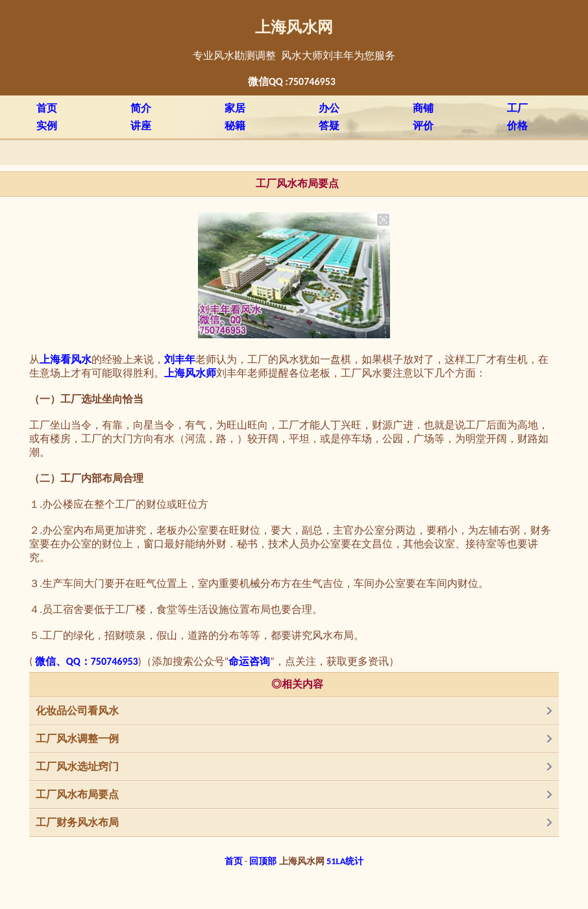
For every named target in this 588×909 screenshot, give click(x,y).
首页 (47, 108)
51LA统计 (345, 861)
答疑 (329, 126)
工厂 (517, 108)
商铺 (423, 108)
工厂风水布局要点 (77, 794)
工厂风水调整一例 (77, 739)
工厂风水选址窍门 (77, 766)
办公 (329, 108)
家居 (235, 108)
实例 (47, 126)
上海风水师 (190, 373)
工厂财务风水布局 (77, 822)
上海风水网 (294, 27)
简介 (141, 108)
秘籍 (235, 126)
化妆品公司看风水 (77, 711)
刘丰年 (180, 359)
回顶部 (263, 861)
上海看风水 (66, 359)
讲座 (141, 126)
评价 (423, 126)
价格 (517, 126)
